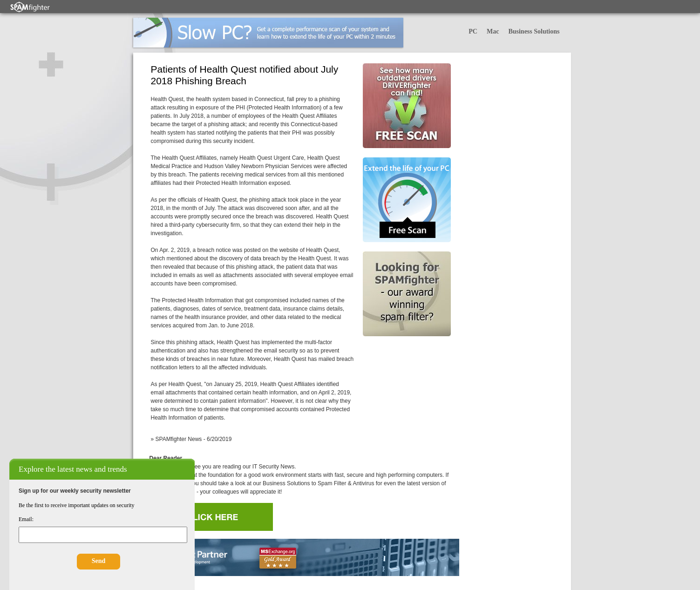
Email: (26, 519)
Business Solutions (534, 31)
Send (99, 561)
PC (473, 31)
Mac (493, 31)
